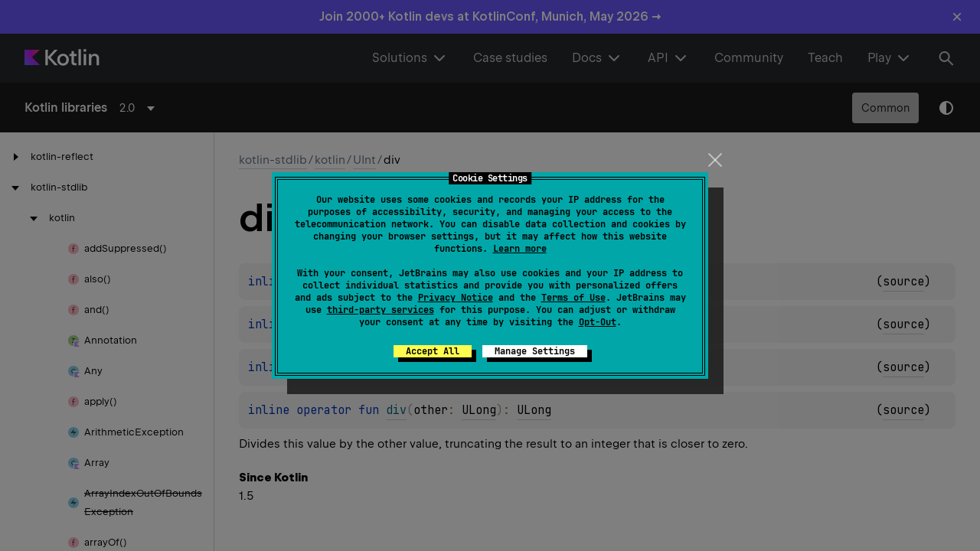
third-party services (381, 310)
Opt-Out (598, 322)
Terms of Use (573, 298)
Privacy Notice (456, 298)
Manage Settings (535, 351)
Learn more (520, 249)
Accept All (433, 351)
